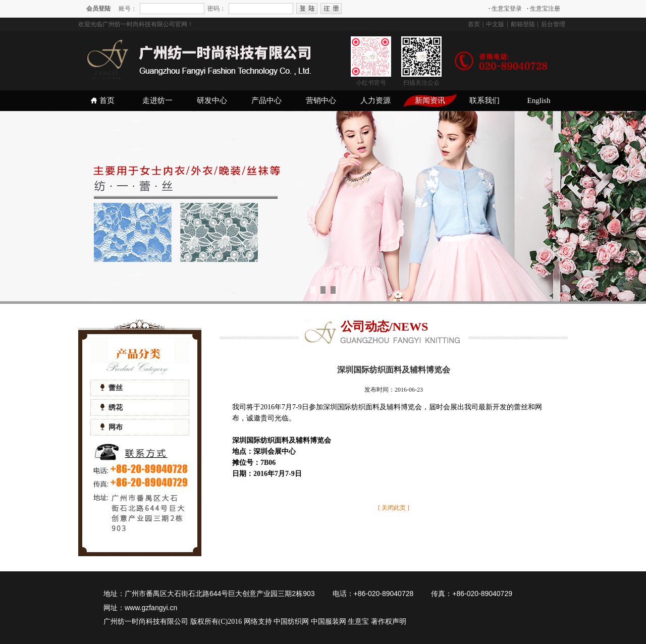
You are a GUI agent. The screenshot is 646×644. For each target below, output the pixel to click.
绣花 (112, 408)
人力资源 (375, 100)
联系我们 (484, 100)
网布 (112, 427)
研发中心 (212, 100)
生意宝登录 (505, 9)
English (539, 100)
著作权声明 (389, 622)
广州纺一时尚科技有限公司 (146, 622)
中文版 (495, 24)
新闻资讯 (430, 100)
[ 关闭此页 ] (394, 508)
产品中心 (266, 100)
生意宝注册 (544, 9)
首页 (474, 24)
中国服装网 (329, 622)
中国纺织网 (291, 622)
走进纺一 (157, 100)
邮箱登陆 (523, 24)
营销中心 (321, 100)
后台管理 (553, 24)
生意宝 (358, 622)
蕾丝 (112, 388)
